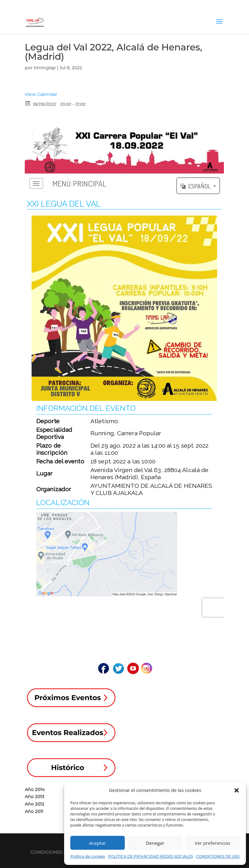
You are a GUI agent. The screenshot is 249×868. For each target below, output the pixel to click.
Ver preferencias (213, 843)
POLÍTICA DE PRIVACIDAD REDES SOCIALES (151, 856)
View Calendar (41, 94)
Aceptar (98, 843)
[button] (237, 790)
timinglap (45, 68)
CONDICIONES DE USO (218, 856)
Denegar (155, 843)
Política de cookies (88, 856)
